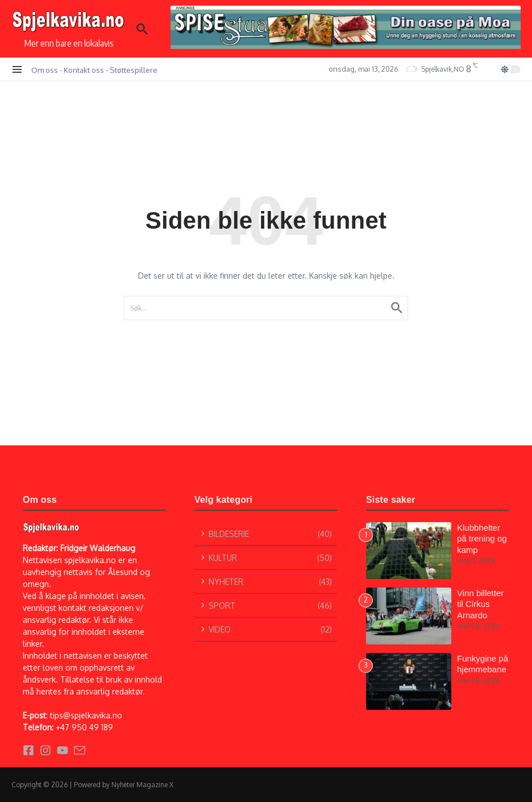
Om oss (45, 70)
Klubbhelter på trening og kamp (482, 539)
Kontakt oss (84, 70)
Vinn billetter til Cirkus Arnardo (480, 604)
